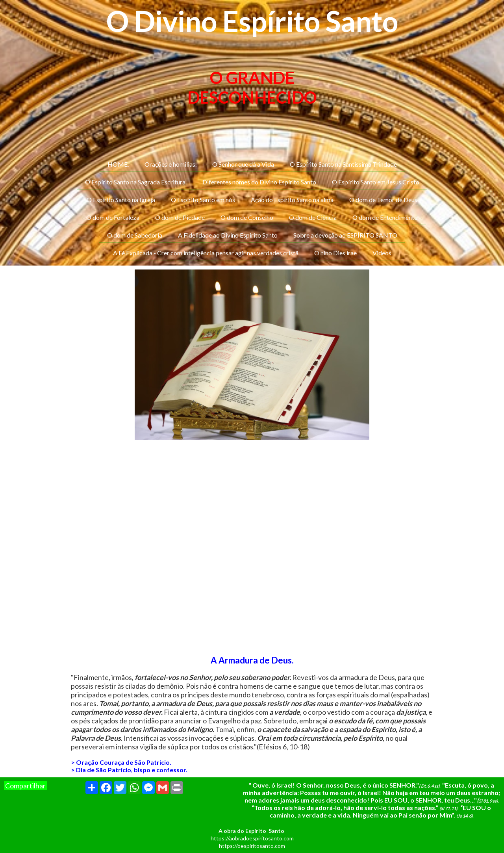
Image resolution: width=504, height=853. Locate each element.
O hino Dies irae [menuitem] (335, 253)
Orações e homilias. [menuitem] (170, 164)
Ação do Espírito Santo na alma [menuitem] (292, 200)
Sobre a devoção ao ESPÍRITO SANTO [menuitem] (345, 235)
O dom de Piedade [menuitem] (180, 217)
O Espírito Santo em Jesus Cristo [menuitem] (376, 182)
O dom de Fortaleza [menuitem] (113, 217)
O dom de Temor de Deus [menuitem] (383, 200)
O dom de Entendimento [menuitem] (385, 217)
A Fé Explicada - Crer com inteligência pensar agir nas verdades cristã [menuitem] (206, 253)
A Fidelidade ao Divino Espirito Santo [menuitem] (228, 235)
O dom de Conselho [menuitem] (247, 217)
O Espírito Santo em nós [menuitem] (203, 200)
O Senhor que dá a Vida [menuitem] (243, 164)
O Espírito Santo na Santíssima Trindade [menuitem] (343, 164)
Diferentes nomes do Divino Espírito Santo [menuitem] (259, 182)
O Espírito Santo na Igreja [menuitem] (121, 200)
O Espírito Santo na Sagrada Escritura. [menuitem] (136, 182)
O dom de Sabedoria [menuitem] (135, 235)
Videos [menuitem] (382, 253)
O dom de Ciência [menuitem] (313, 217)
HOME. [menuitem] (118, 164)
